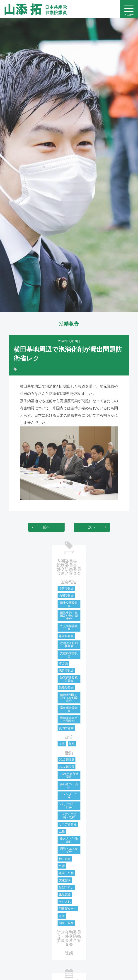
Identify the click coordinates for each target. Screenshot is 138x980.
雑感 (69, 953)
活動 (69, 753)
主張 (62, 744)
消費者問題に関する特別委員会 (69, 698)
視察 (72, 744)
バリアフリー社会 (69, 806)
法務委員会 (66, 688)
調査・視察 (66, 923)
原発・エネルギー (69, 850)
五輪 (62, 831)
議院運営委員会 (69, 709)
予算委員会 (66, 588)
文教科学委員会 (69, 655)
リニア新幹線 (68, 824)
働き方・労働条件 (69, 840)
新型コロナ (66, 887)
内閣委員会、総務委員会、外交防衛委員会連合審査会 (69, 567)
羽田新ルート (68, 909)
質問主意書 (66, 728)
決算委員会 (66, 670)
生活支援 (65, 894)
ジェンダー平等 (69, 796)
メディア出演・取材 (69, 816)
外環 (62, 866)
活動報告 (69, 324)
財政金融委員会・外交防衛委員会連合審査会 (69, 938)
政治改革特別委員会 (69, 645)
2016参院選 (67, 760)
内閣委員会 (66, 596)
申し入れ (65, 902)
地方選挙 (65, 859)
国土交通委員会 (69, 604)
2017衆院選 (67, 767)
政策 (69, 737)
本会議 (63, 663)
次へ (92, 527)
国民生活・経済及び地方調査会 (69, 616)
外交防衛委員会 (69, 627)
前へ (46, 527)
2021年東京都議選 (69, 775)
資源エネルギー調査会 (69, 719)
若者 (62, 916)
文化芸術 (65, 880)
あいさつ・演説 (69, 786)
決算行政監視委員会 (69, 679)
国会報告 (69, 582)
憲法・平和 (66, 873)
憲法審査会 (66, 636)
